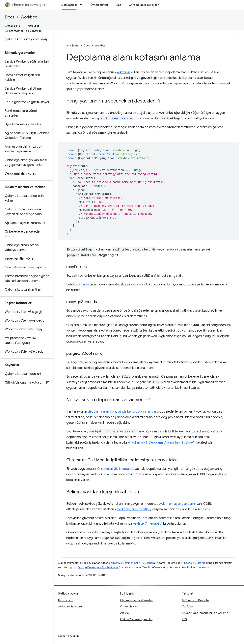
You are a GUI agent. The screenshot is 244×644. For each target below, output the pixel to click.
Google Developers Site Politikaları (98, 567)
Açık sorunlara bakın (71, 606)
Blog (119, 5)
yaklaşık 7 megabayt (148, 524)
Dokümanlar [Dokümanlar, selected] (69, 5)
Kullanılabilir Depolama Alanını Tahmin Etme (162, 443)
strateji (84, 284)
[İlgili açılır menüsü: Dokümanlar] (82, 5)
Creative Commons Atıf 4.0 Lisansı (132, 563)
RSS (184, 619)
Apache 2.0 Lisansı (194, 563)
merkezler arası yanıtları (133, 509)
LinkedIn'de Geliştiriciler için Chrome (205, 613)
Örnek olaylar (99, 5)
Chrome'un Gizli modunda (116, 469)
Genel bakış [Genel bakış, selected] (13, 26)
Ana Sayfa (72, 46)
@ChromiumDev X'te (195, 600)
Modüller (33, 26)
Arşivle (124, 613)
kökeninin (123, 72)
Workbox (29, 17)
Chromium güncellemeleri (137, 600)
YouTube (187, 606)
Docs (10, 17)
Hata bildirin (66, 600)
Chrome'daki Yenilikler (144, 5)
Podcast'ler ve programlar (136, 619)
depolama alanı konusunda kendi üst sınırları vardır (124, 412)
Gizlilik (74, 636)
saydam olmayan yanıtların (176, 504)
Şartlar (62, 636)
